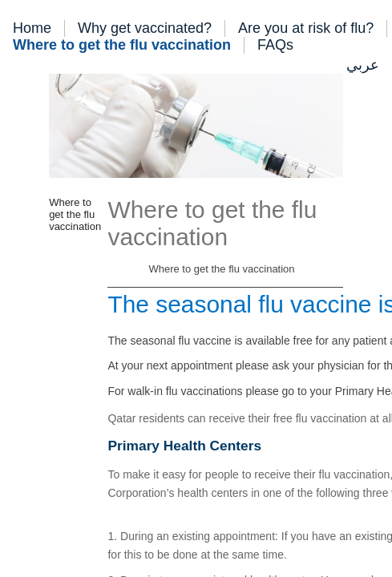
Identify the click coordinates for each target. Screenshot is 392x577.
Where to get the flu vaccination (122, 45)
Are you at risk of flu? (306, 28)
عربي (363, 65)
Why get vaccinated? (145, 28)
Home (32, 28)
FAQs (275, 45)
